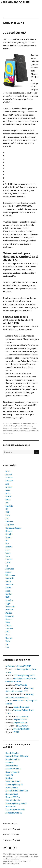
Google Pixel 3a (12, 759)
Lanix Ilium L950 (22, 707)
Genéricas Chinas (13, 528)
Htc (7, 544)
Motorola (10, 578)
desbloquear (15, 428)
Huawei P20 (11, 807)
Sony (8, 622)
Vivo (8, 635)
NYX (7, 597)
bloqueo (6, 428)
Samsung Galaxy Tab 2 (24, 675)
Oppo (8, 603)
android (30, 426)
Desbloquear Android (15, 2)
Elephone (10, 525)
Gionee (9, 531)
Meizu (8, 572)
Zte (7, 644)
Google (9, 534)
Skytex (9, 619)
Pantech (9, 610)
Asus (8, 490)
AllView (9, 478)
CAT (7, 512)
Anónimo (10, 666)
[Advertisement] (21, 10)
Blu (7, 503)
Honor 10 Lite (12, 788)
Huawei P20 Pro (13, 797)
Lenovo (9, 559)
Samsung (10, 616)
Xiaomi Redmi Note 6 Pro (17, 791)
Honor (8, 537)
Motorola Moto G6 (14, 813)
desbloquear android (28, 428)
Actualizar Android (12, 829)
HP (7, 540)
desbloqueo (8, 431)
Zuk (7, 647)
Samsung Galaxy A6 (14, 784)
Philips (9, 613)
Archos (9, 487)
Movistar (10, 585)
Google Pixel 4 (12, 753)
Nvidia (8, 594)
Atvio (8, 493)
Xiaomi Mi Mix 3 (13, 769)
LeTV (8, 563)
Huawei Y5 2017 (24, 666)
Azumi (8, 496)
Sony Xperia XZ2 (13, 781)
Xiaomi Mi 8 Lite (13, 800)
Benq (8, 500)
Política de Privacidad (11, 864)
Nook (8, 591)
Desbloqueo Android (11, 423)
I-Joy (8, 550)
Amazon (9, 481)
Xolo (8, 641)
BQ (7, 509)
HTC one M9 (23, 716)
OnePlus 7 (10, 762)
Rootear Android (11, 824)
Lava (8, 556)
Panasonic (10, 607)
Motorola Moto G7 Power (17, 756)
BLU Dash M (23, 726)
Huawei (9, 547)
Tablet (8, 625)
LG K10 (16, 732)
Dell (7, 518)
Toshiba (9, 629)
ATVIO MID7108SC (21, 729)
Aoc (7, 484)
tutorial (28, 431)
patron (15, 431)
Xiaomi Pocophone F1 (15, 810)
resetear (22, 431)
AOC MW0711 (21, 685)
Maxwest (10, 569)
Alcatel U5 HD (15, 33)
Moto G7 (9, 775)
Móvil (8, 581)
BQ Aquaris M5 (21, 720)
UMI (7, 632)
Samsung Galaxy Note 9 (16, 803)
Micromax (10, 575)
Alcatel (6, 426)
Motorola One (12, 766)
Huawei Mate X (12, 772)
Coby (8, 515)
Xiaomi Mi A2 (12, 794)
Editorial (9, 522)
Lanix (8, 553)
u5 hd (33, 431)
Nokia (8, 588)
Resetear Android (11, 835)
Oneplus (9, 600)
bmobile (9, 506)
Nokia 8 (9, 778)
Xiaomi (9, 638)
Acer (8, 471)
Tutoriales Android (12, 840)
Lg (7, 566)
